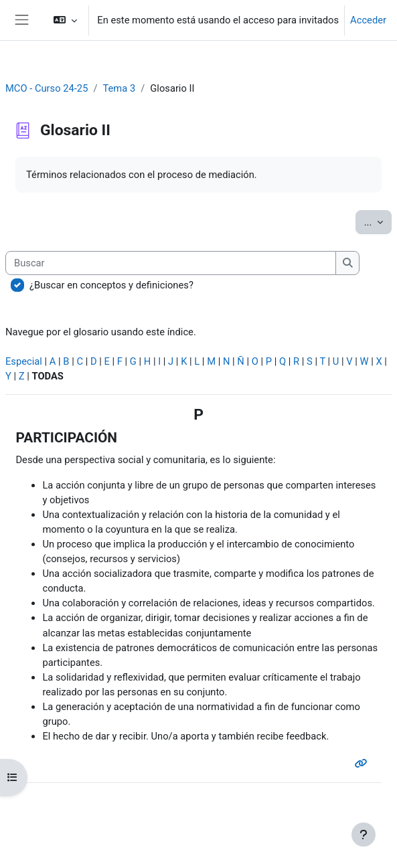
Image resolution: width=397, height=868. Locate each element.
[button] (65, 20)
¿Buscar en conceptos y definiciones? (111, 285)
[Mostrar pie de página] (364, 835)
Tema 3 (119, 88)
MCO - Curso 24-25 (47, 88)
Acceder (368, 20)
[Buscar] (171, 263)
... (378, 221)
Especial (24, 361)
